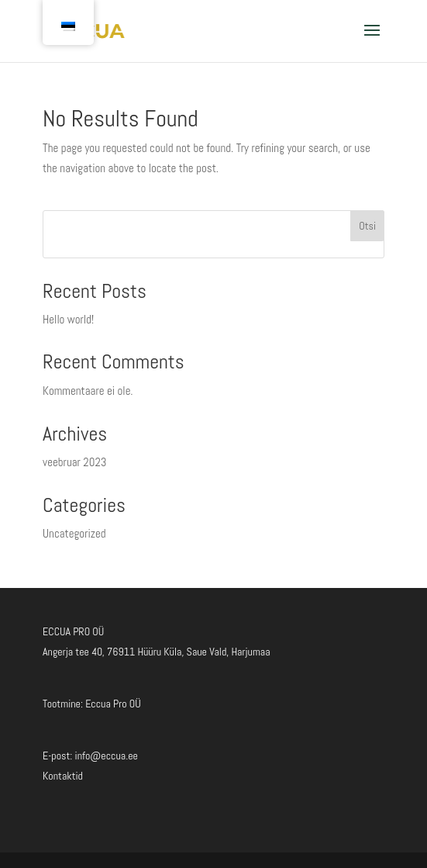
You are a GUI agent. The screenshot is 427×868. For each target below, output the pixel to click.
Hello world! (68, 319)
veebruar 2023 (74, 462)
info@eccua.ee (107, 756)
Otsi (367, 226)
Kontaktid (63, 776)
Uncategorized (74, 533)
